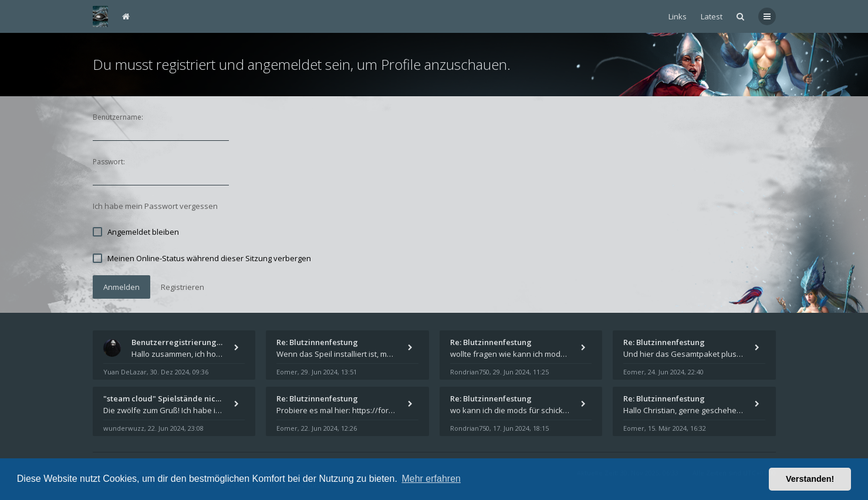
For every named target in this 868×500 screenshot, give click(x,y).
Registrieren (183, 287)
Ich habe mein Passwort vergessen (155, 206)
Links (678, 16)
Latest (712, 16)
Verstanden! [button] (810, 479)
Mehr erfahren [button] (431, 479)
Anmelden (121, 287)
